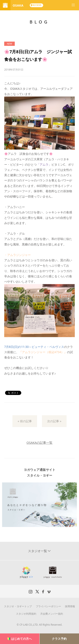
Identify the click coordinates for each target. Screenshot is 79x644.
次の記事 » (54, 421)
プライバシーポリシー (48, 606)
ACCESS (37, 5)
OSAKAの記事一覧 (39, 442)
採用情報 (70, 606)
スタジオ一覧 (38, 551)
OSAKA (18, 5)
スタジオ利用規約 (26, 614)
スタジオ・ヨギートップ (18, 606)
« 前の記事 (25, 421)
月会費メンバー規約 (52, 614)
